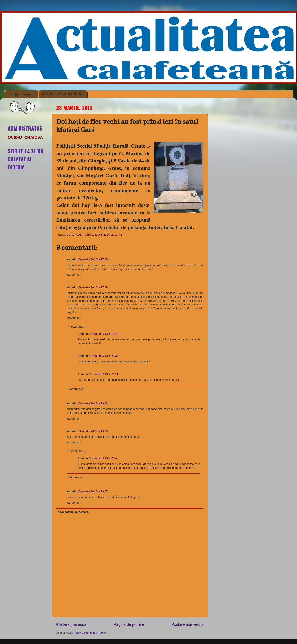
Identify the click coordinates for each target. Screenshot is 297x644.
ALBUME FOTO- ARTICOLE (63, 94)
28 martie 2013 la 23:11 (104, 374)
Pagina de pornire (22, 94)
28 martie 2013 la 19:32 (93, 403)
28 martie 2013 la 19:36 (93, 431)
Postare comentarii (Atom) (90, 633)
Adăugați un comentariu (73, 512)
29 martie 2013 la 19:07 (93, 491)
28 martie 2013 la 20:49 (104, 458)
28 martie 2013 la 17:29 (93, 287)
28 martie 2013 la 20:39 (104, 356)
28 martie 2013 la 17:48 (104, 334)
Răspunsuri (78, 326)
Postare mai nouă (71, 624)
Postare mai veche (187, 624)
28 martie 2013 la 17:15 (93, 259)
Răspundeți (74, 275)
